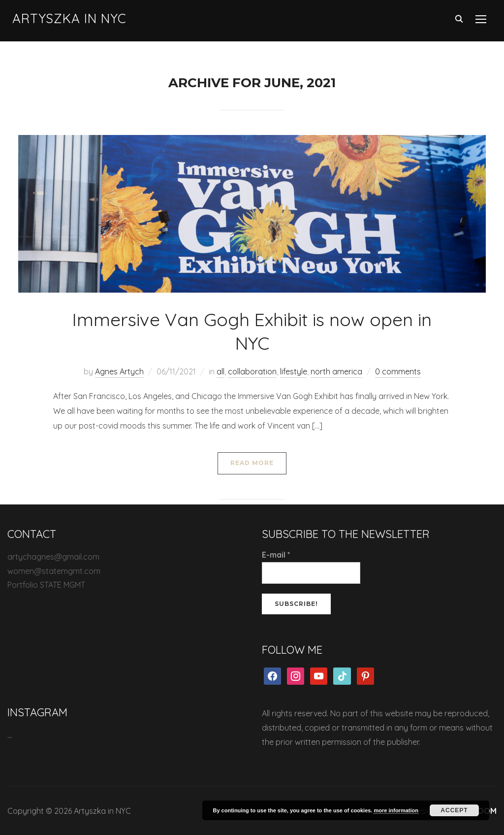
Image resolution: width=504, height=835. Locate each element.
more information (396, 810)
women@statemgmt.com (54, 571)
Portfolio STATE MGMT (46, 585)
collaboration (252, 371)
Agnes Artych (119, 371)
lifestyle (294, 371)
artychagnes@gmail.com (53, 557)
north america (336, 371)
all (220, 371)
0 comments (398, 371)
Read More (252, 463)
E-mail (276, 555)
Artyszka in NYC (69, 18)
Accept (454, 810)
